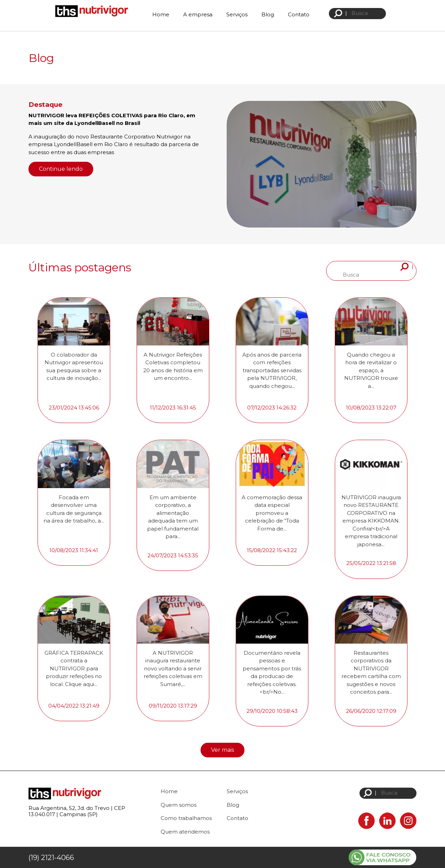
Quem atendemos (185, 832)
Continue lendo (61, 169)
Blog (268, 14)
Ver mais (222, 750)
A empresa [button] (198, 14)
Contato (299, 14)
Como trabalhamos (186, 818)
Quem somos (179, 805)
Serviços (237, 14)
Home (161, 14)
